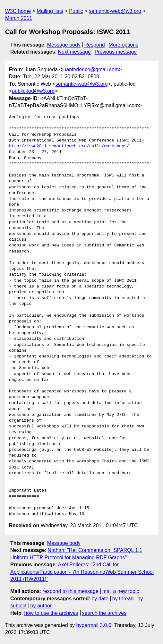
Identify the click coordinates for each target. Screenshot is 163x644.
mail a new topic (121, 591)
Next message (74, 52)
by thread (123, 599)
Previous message (116, 52)
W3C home (18, 11)
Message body (64, 45)
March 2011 (19, 18)
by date (100, 599)
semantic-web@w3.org (115, 11)
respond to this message (70, 591)
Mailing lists (50, 11)
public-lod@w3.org (33, 91)
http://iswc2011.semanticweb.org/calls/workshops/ (69, 146)
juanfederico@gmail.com (90, 69)
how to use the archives (51, 613)
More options (124, 45)
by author (41, 606)
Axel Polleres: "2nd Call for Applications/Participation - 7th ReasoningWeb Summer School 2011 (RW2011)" (82, 572)
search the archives (104, 613)
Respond (95, 45)
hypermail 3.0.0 (94, 625)
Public (76, 11)
